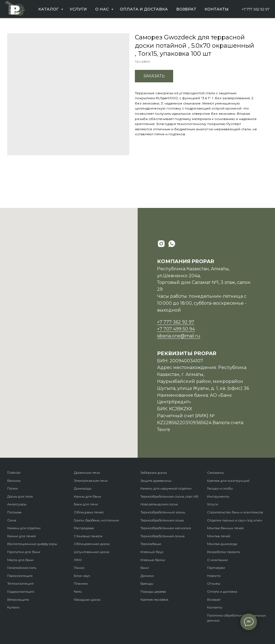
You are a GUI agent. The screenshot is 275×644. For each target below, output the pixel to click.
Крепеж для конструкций (228, 481)
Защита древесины (156, 481)
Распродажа (84, 528)
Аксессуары (17, 504)
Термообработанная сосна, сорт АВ (169, 496)
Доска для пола (20, 496)
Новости (214, 576)
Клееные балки (153, 560)
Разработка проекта (223, 552)
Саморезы (215, 473)
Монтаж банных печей (225, 528)
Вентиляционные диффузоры (32, 544)
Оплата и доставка (144, 9)
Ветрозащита (18, 600)
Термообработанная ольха (162, 520)
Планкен (81, 583)
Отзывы (214, 583)
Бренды (147, 583)
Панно (79, 568)
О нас (103, 9)
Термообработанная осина (162, 536)
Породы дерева (153, 591)
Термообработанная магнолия (166, 528)
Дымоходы (83, 488)
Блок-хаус (82, 576)
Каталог (49, 9)
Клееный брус (152, 552)
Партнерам (216, 568)
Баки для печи (86, 504)
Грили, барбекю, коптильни (96, 520)
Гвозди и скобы (220, 488)
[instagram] (161, 244)
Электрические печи (91, 481)
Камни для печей (22, 536)
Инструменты (218, 496)
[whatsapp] (172, 244)
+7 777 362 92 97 (256, 9)
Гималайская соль (22, 568)
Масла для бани (20, 560)
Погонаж (14, 512)
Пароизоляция (20, 576)
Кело (78, 591)
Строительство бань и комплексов (235, 512)
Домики (147, 576)
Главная (14, 473)
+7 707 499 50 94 (176, 329)
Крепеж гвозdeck (154, 600)
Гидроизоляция (21, 591)
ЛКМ (78, 560)
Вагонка (14, 481)
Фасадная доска (87, 600)
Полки (12, 488)
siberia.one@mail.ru (179, 336)
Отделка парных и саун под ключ (235, 520)
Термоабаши (151, 544)
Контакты (217, 9)
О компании (217, 560)
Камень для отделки (24, 528)
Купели (13, 607)
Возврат (186, 9)
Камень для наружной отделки (166, 488)
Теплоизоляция (20, 583)
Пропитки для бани (24, 552)
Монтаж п (215, 536)
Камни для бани (87, 496)
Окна (12, 520)
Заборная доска (154, 473)
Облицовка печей (89, 512)
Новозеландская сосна (159, 504)
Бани (145, 568)
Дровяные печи (87, 473)
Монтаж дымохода (222, 544)
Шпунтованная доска (92, 552)
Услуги (78, 9)
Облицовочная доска (92, 544)
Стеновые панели (88, 536)
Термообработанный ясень (163, 512)
